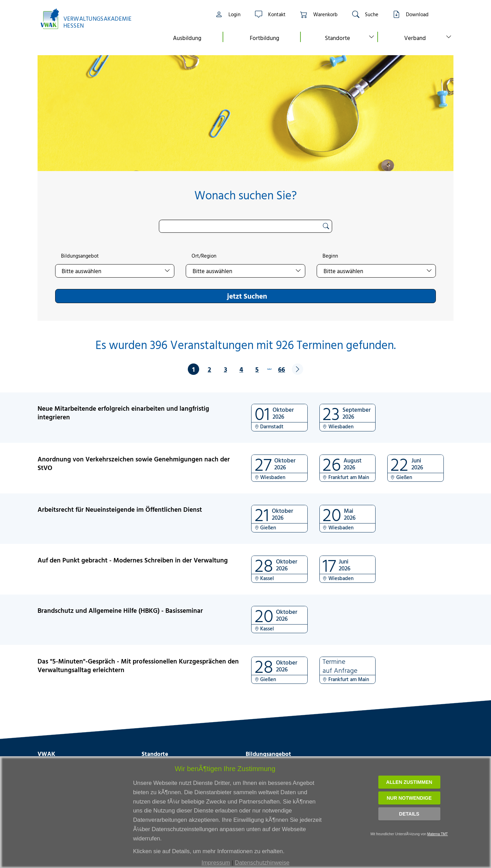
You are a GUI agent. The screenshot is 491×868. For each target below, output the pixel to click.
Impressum (216, 863)
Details (409, 814)
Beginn (330, 256)
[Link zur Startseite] (90, 19)
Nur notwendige (409, 798)
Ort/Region (204, 256)
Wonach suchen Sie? (246, 195)
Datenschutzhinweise (262, 863)
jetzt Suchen (247, 296)
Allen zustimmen (409, 782)
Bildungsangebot (80, 256)
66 (282, 369)
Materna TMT (438, 834)
